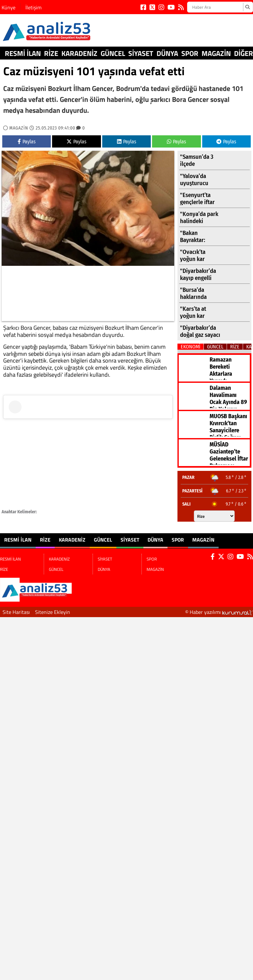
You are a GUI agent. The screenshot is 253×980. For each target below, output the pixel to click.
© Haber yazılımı (219, 612)
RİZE (51, 53)
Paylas (27, 142)
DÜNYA (167, 53)
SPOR (190, 53)
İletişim (33, 7)
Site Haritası (16, 612)
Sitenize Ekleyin (53, 612)
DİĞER (244, 53)
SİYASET (141, 53)
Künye (9, 7)
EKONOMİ (190, 347)
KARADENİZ (79, 53)
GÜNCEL (113, 53)
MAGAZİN (216, 53)
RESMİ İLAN (23, 53)
